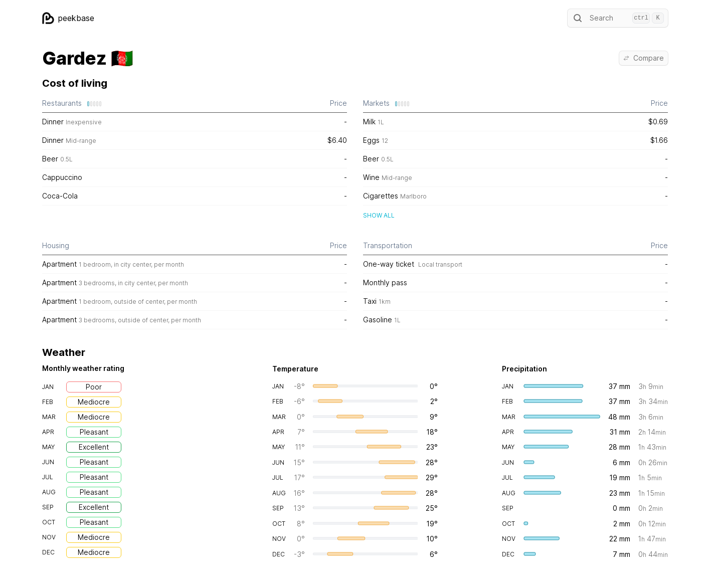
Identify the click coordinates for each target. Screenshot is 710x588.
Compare (644, 58)
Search (618, 18)
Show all (379, 215)
